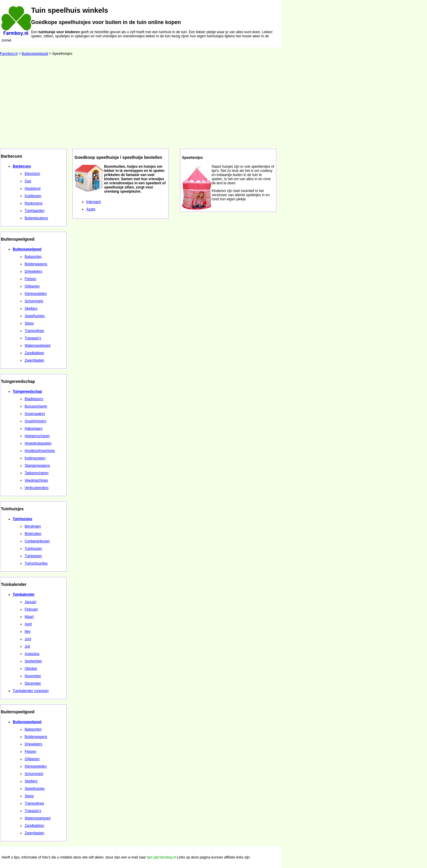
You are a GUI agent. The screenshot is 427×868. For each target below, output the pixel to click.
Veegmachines (36, 480)
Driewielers (33, 271)
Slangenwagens (37, 466)
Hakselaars (34, 429)
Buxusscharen (36, 406)
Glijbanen (32, 286)
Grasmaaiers (35, 414)
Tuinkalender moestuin (31, 691)
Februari (31, 609)
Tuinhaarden (35, 211)
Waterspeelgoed (38, 346)
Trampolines (34, 331)
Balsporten (33, 257)
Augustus (32, 654)
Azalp (91, 209)
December (33, 683)
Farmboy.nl (9, 54)
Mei (27, 632)
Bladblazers (34, 399)
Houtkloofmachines (40, 451)
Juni (28, 639)
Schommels (34, 301)
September (33, 661)
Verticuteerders (37, 488)
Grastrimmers (35, 421)
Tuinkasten (33, 556)
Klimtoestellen (36, 294)
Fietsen (30, 279)
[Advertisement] (213, 104)
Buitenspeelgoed (35, 54)
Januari (30, 602)
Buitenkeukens (36, 218)
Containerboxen (37, 541)
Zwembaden (34, 360)
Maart (29, 617)
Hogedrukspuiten (38, 443)
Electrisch (32, 174)
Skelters (31, 308)
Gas (28, 181)
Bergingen (33, 526)
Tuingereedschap (27, 391)
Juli (27, 646)
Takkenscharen (37, 473)
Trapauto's (33, 338)
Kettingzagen (35, 458)
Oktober (31, 669)
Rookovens (34, 203)
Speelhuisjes (35, 316)
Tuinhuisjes (23, 519)
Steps (29, 323)
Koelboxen (33, 196)
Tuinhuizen (33, 549)
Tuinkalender (24, 594)
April (28, 624)
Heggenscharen (37, 436)
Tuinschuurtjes (36, 563)
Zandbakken (34, 353)
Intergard (93, 202)
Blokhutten (33, 534)
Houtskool (32, 188)
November (33, 676)
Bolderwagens (36, 264)
